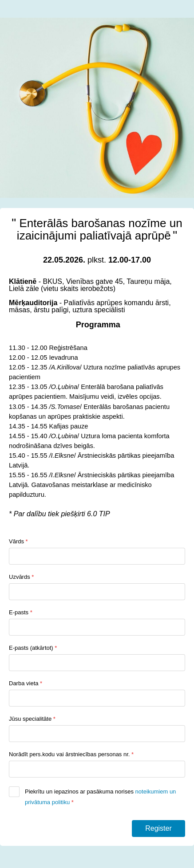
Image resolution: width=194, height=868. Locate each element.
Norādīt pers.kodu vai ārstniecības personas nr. (71, 754)
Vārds (18, 541)
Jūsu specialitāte (32, 719)
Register (158, 828)
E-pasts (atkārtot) (33, 648)
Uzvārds (21, 577)
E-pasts (21, 612)
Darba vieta (26, 683)
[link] (29, 357)
